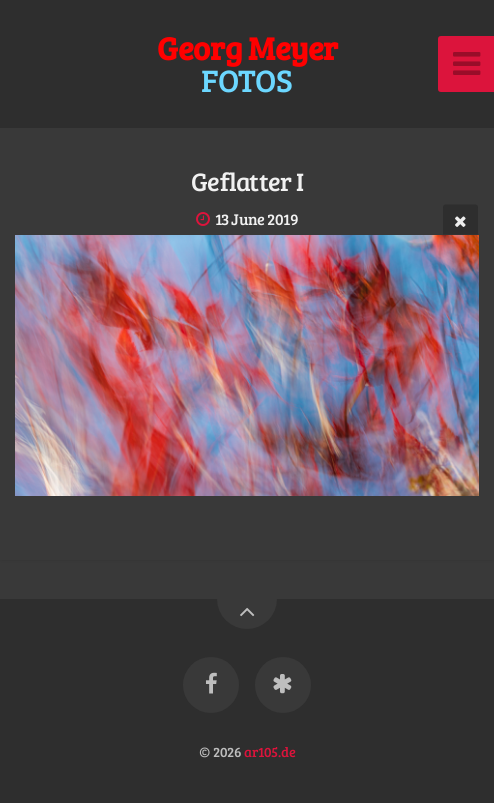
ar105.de (270, 751)
